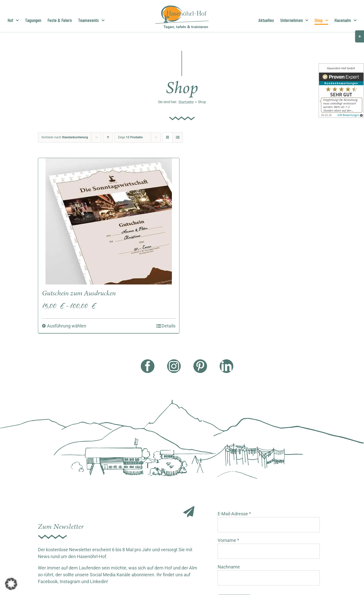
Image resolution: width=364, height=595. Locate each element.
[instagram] (174, 366)
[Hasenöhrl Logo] (182, 8)
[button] (11, 584)
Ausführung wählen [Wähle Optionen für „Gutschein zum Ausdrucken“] (67, 326)
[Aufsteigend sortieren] (108, 137)
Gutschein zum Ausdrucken (79, 293)
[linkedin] (226, 366)
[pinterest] (200, 366)
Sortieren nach (65, 137)
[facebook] (148, 366)
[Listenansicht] (178, 137)
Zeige (130, 137)
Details (168, 326)
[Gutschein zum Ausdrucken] (109, 221)
